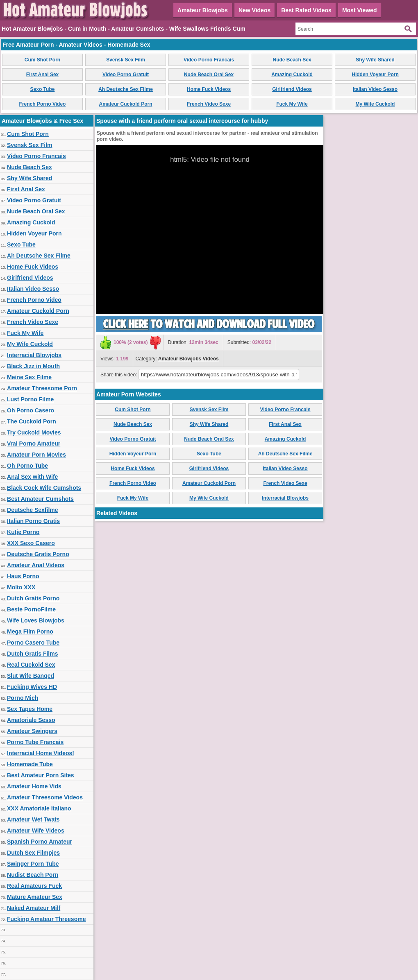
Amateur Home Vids (34, 786)
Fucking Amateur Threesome (46, 919)
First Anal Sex (43, 75)
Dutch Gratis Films (32, 654)
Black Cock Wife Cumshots (44, 488)
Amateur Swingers (32, 731)
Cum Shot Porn (42, 60)
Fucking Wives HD (32, 687)
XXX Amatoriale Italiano (39, 808)
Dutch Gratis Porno (33, 598)
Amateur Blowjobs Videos (189, 359)
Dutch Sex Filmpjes (33, 853)
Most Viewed (360, 10)
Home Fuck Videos (209, 89)
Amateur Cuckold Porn (125, 104)
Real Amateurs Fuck (34, 886)
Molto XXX (21, 587)
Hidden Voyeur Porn (375, 75)
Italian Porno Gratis (33, 521)
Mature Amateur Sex (35, 897)
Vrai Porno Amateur (34, 444)
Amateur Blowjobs (203, 10)
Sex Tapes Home (30, 709)
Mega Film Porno (30, 631)
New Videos (254, 10)
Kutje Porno (23, 532)
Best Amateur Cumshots (40, 499)
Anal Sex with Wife (32, 477)
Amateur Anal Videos (36, 565)
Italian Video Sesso (375, 89)
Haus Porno (23, 576)
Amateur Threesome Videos (45, 797)
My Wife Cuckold (375, 104)
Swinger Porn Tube (33, 864)
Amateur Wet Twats (33, 819)
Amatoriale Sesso (31, 720)
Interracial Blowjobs (34, 355)
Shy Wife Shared (375, 60)
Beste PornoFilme (31, 609)
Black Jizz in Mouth (33, 366)
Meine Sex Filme (29, 377)
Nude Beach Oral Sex (209, 75)
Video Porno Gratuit (126, 75)
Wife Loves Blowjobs (36, 620)
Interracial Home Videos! (41, 753)
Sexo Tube (43, 89)
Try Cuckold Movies (34, 432)
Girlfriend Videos (292, 89)
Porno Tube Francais (35, 742)
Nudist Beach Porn (33, 875)
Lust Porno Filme (30, 399)
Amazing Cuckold (292, 75)
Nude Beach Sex (292, 60)
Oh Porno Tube (27, 466)
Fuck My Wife (292, 104)
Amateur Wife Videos (36, 831)
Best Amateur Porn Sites (41, 775)
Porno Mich (23, 698)
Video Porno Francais (209, 60)
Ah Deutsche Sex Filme (126, 89)
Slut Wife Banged (31, 676)
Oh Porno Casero (31, 410)
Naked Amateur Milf (34, 908)
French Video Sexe (209, 104)
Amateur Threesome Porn (42, 388)
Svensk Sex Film (126, 60)
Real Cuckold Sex (31, 665)
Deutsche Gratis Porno (38, 554)
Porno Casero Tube (33, 643)
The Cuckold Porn (32, 421)
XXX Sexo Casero (31, 543)
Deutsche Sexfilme (33, 510)
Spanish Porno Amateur (40, 842)
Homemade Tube (30, 764)
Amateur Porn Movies (36, 455)
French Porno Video (43, 104)
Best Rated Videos (306, 10)
